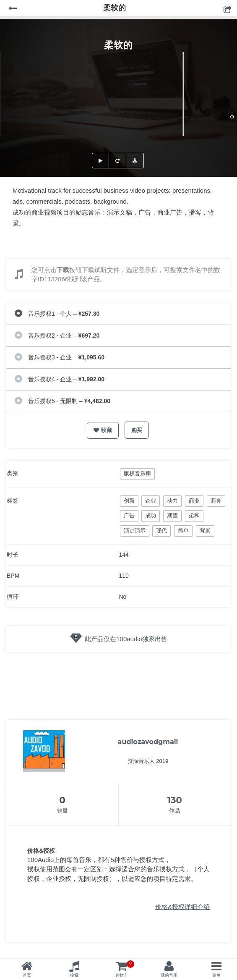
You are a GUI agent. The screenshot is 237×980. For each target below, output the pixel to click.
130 (175, 800)
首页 (27, 975)
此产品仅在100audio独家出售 (126, 639)
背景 (205, 531)
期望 (172, 515)
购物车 (125, 969)
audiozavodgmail (148, 742)
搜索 (74, 975)
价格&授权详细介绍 (182, 907)
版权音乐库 (137, 473)
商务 (216, 501)
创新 (129, 501)
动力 (172, 501)
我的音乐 (169, 975)
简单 (183, 531)
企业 (151, 501)
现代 (161, 531)
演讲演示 (135, 531)
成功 (151, 515)
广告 (129, 515)
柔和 (194, 515)
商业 (194, 501)
